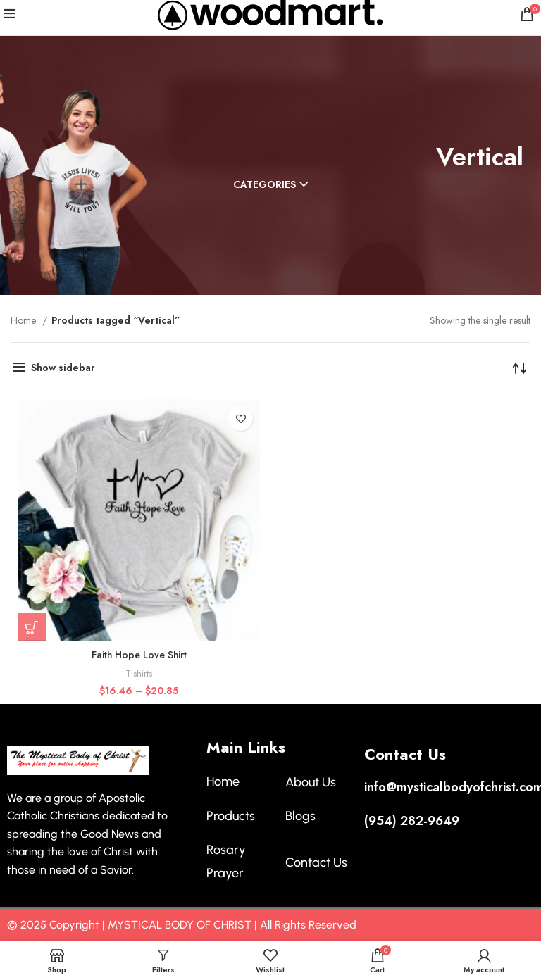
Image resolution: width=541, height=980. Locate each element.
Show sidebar (63, 367)
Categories (265, 184)
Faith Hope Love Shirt (139, 655)
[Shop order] (520, 367)
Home (25, 320)
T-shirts (139, 673)
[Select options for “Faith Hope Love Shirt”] (32, 627)
